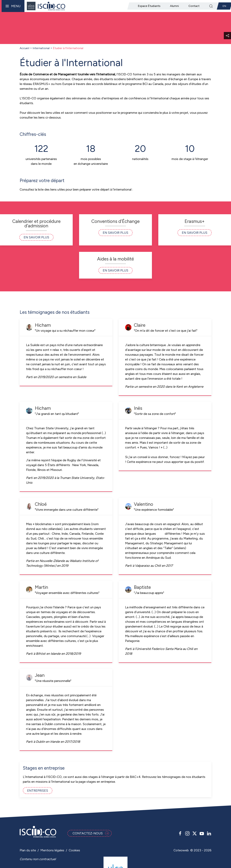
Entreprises (38, 791)
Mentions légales (52, 850)
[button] (12, 6)
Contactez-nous (91, 833)
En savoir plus (36, 237)
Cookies (74, 850)
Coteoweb (181, 850)
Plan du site (28, 850)
